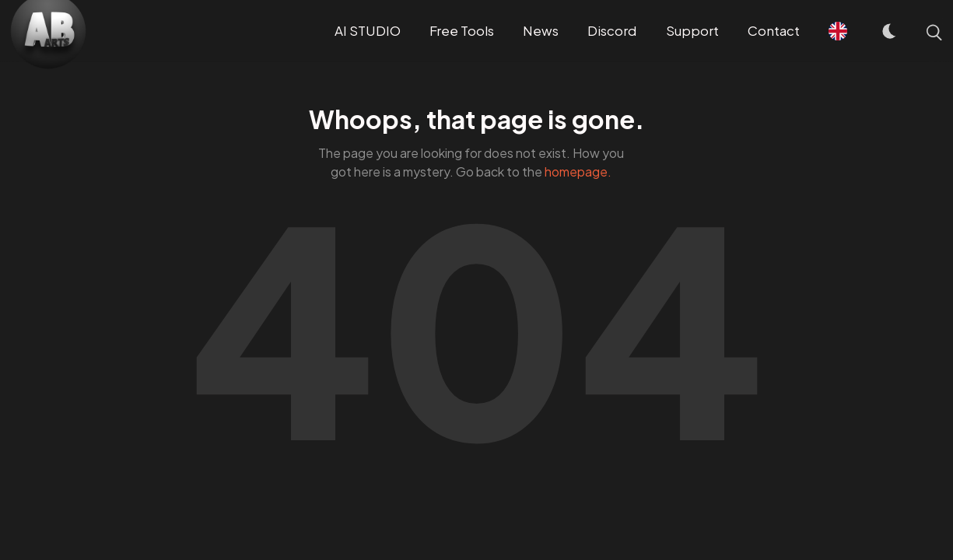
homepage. (578, 171)
